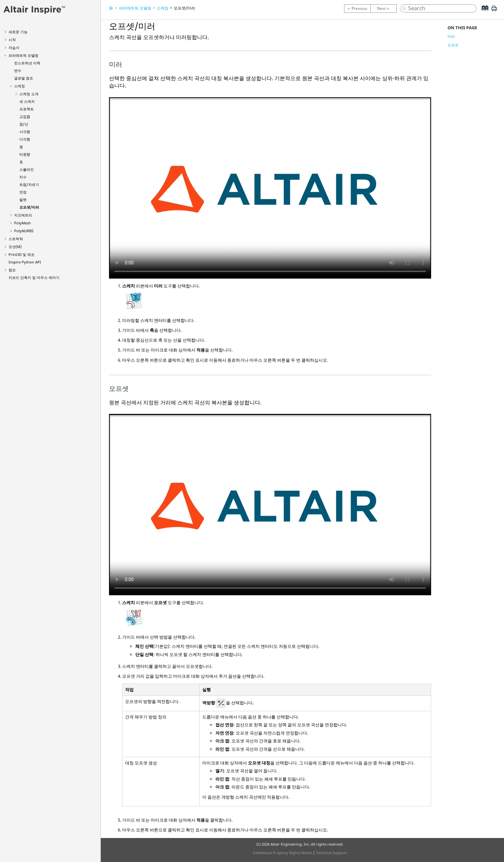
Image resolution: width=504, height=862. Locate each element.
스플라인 (27, 169)
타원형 (25, 154)
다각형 (25, 139)
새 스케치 (27, 101)
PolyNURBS (24, 231)
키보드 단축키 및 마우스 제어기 (34, 277)
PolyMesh (22, 223)
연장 (23, 192)
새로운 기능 (18, 32)
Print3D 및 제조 (22, 254)
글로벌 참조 (24, 78)
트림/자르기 (29, 184)
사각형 (25, 132)
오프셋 (453, 45)
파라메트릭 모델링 (23, 55)
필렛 (23, 200)
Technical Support (331, 853)
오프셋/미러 (29, 207)
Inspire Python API (25, 262)
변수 (18, 70)
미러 (451, 36)
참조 (12, 270)
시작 (12, 40)
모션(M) (15, 247)
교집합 (25, 116)
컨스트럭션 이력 (27, 63)
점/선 (24, 124)
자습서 (14, 47)
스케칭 (20, 86)
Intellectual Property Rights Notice (282, 853)
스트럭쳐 (16, 239)
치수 (23, 177)
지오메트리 (23, 215)
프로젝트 (27, 109)
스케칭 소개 (29, 94)
